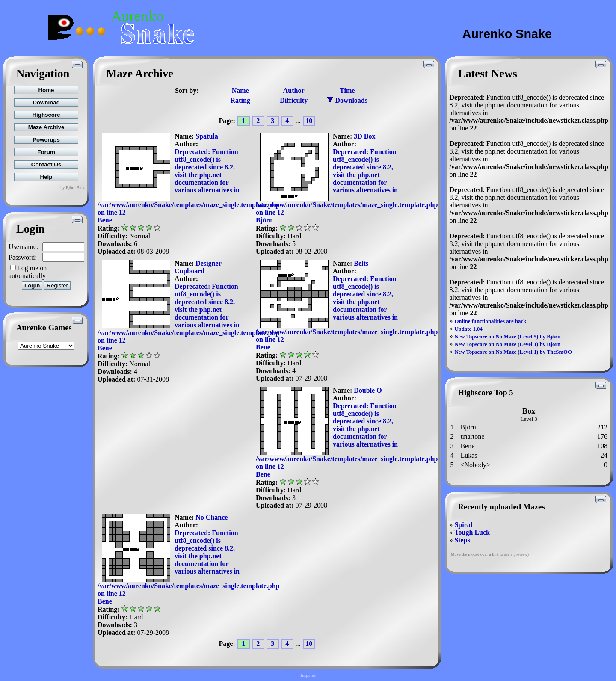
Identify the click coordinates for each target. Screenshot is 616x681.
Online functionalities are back (490, 321)
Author (294, 90)
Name (240, 90)
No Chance (212, 517)
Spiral (463, 525)
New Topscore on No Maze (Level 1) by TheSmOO (513, 352)
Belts (361, 263)
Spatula (207, 136)
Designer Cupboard (198, 267)
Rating (240, 100)
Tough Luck (472, 532)
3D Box (364, 136)
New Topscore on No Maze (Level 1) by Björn (507, 344)
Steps (462, 540)
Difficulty (294, 100)
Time (347, 90)
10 (309, 121)
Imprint (308, 675)
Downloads (347, 100)
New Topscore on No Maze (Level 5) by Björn (507, 337)
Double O (368, 390)
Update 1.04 (468, 329)
